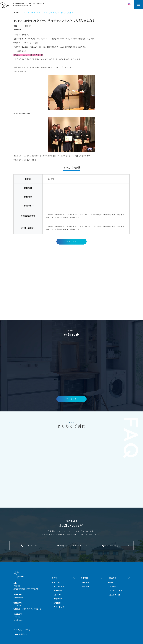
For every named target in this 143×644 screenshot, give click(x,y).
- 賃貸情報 (85, 582)
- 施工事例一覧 (114, 595)
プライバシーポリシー (23, 630)
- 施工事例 (112, 578)
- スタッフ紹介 (58, 607)
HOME (55, 578)
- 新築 (111, 582)
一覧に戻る (72, 241)
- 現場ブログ (57, 599)
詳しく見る (72, 399)
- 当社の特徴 (57, 591)
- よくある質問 (58, 587)
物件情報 (84, 578)
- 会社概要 (56, 603)
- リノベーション (115, 591)
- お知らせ (56, 595)
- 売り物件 (85, 587)
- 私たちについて (59, 582)
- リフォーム (113, 587)
